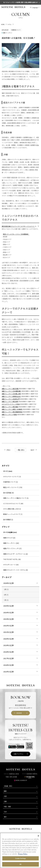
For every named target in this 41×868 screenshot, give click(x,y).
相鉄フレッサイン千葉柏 (9, 415)
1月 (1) (6, 600)
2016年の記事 (9, 665)
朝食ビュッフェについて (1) (13, 514)
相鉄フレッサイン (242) (11, 543)
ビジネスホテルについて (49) (13, 503)
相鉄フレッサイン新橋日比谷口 (11, 396)
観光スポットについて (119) (13, 487)
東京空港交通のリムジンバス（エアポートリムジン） (18, 226)
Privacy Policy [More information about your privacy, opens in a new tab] (23, 854)
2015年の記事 (9, 672)
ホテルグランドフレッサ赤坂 (11, 404)
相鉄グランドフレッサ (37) (12, 548)
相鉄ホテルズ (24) (9, 538)
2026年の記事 (9, 583)
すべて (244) (8, 471)
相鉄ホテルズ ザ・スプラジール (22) (16, 554)
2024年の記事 (9, 613)
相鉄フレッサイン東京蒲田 (10, 407)
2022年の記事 (9, 626)
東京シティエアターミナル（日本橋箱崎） (16, 234)
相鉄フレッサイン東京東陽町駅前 (12, 412)
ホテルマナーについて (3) (12, 477)
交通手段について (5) (10, 482)
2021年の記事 (9, 632)
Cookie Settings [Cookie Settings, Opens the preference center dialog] (21, 858)
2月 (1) (6, 595)
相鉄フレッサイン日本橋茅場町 (11, 391)
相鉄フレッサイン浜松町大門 (11, 399)
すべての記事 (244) (10, 532)
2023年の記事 (9, 619)
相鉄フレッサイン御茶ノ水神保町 (12, 409)
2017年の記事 (9, 658)
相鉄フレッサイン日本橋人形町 (11, 394)
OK (20, 864)
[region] (20, 850)
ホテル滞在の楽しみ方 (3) (12, 509)
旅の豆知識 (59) (9, 493)
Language (35, 7)
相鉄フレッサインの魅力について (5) (16, 498)
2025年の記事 (9, 606)
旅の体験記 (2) (8, 520)
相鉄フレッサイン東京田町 (10, 402)
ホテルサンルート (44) (11, 565)
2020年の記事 (9, 639)
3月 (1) (6, 589)
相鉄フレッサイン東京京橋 (10, 389)
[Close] (38, 836)
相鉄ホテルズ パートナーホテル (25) (16, 570)
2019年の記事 (9, 645)
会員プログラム (18, 754)
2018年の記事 (9, 652)
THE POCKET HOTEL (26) (12, 559)
